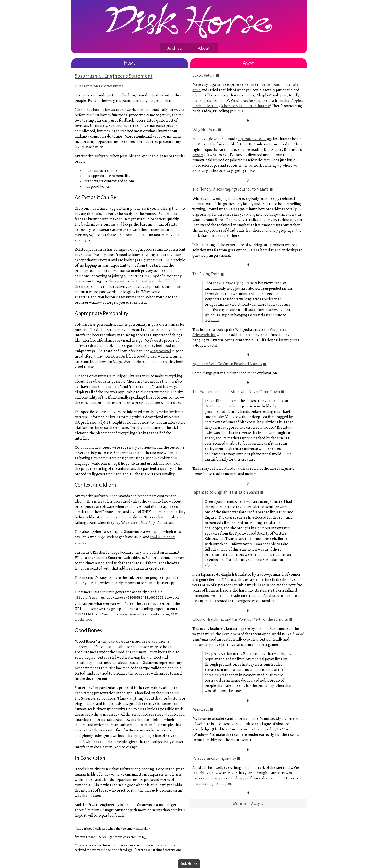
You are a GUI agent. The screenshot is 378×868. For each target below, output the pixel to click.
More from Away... (248, 804)
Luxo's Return (204, 76)
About (204, 48)
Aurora (198, 155)
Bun (112, 224)
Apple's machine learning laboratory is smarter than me (248, 103)
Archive (175, 48)
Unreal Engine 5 (227, 220)
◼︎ (218, 76)
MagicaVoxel (160, 351)
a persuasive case (252, 139)
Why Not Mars (205, 130)
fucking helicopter (216, 784)
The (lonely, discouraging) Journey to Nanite (230, 189)
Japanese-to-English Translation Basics (226, 492)
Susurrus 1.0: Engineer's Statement (114, 76)
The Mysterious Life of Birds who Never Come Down (236, 392)
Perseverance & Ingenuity (214, 758)
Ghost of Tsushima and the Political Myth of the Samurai (240, 620)
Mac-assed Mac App (138, 523)
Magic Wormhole (127, 362)
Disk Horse (188, 864)
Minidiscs (201, 710)
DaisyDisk (119, 356)
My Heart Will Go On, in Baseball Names (227, 364)
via (241, 111)
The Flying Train (206, 274)
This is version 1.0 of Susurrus (99, 86)
